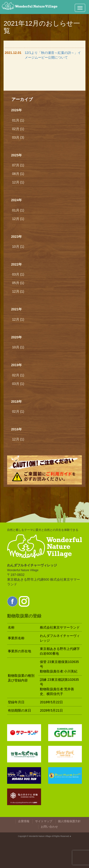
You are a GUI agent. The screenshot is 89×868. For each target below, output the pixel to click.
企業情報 (24, 821)
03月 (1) (18, 274)
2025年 (16, 155)
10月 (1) (18, 247)
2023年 (16, 237)
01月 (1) (18, 120)
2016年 (16, 429)
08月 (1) (18, 174)
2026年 (16, 110)
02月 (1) (18, 129)
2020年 (16, 337)
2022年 (16, 264)
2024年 (16, 200)
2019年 (16, 365)
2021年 (16, 309)
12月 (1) (18, 182)
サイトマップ (44, 821)
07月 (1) (18, 165)
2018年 (16, 401)
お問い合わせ (49, 827)
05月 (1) (18, 283)
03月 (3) (18, 137)
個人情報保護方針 (69, 821)
